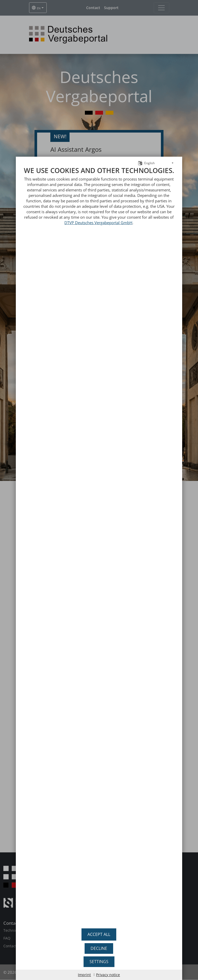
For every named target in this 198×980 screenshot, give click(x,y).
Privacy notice (108, 975)
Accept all (99, 934)
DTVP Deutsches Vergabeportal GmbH (98, 223)
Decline (99, 948)
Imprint (84, 975)
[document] (99, 546)
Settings (99, 962)
